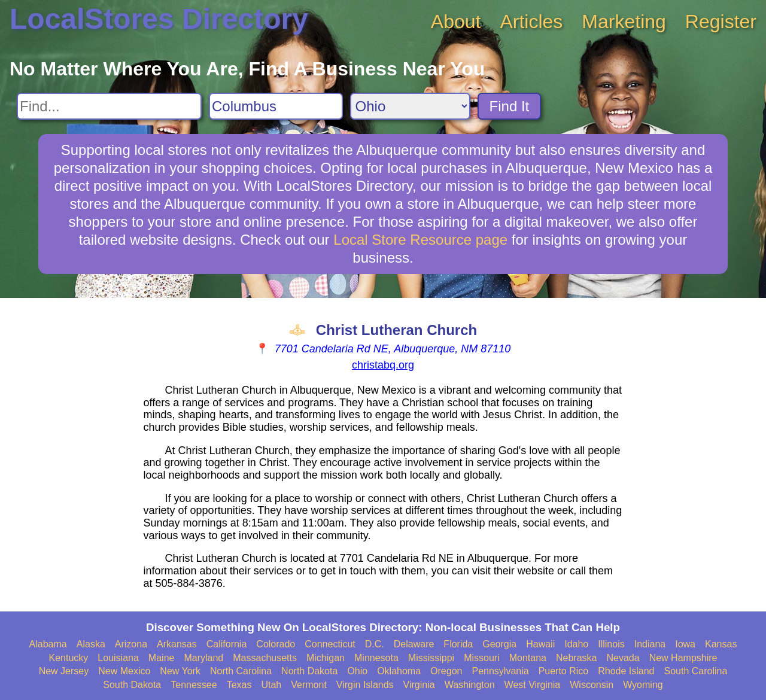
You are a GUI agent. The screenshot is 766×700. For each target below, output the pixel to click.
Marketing (624, 22)
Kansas (721, 644)
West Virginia (533, 685)
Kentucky (69, 658)
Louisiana (118, 658)
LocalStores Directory (159, 19)
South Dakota (132, 685)
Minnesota (376, 658)
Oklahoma (399, 671)
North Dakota (309, 671)
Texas (239, 685)
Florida (458, 644)
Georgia (499, 644)
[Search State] (410, 106)
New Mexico (124, 671)
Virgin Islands (365, 685)
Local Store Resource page (420, 240)
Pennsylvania (500, 671)
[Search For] (109, 106)
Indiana (650, 644)
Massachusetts (265, 658)
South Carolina (696, 671)
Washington (470, 685)
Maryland (203, 658)
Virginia (419, 685)
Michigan (326, 658)
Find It (510, 106)
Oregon (446, 671)
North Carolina (241, 671)
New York (180, 671)
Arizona (131, 644)
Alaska (91, 644)
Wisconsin (592, 685)
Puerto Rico (564, 671)
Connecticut (330, 644)
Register (721, 22)
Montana (528, 658)
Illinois (611, 644)
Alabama (48, 644)
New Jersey (64, 671)
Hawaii (540, 644)
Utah (271, 685)
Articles (531, 22)
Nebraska (576, 658)
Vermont (309, 685)
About (456, 22)
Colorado (276, 644)
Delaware (414, 644)
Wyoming (643, 685)
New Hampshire (683, 658)
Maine (162, 658)
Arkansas (177, 644)
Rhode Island (626, 671)
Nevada (623, 658)
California (227, 644)
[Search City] (276, 106)
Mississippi (431, 658)
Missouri (482, 658)
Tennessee (194, 685)
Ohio (357, 671)
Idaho (576, 644)
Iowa (685, 644)
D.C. (375, 644)
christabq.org (383, 365)
